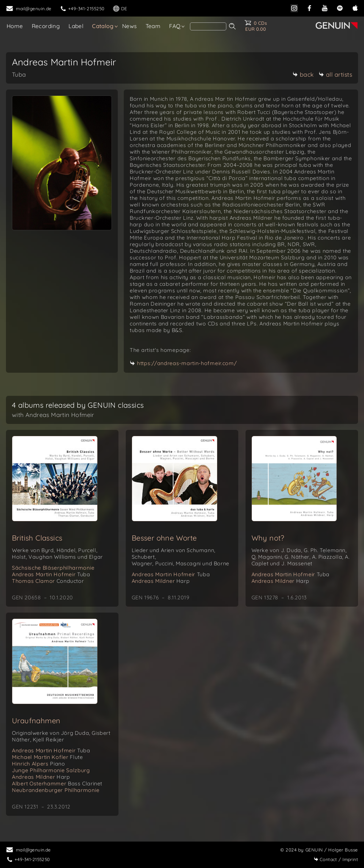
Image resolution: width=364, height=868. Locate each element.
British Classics (37, 538)
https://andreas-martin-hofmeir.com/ (187, 363)
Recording (46, 26)
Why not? (268, 538)
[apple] (355, 7)
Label (76, 26)
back (303, 75)
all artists (336, 75)
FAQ (175, 26)
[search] (208, 26)
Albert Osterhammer (57, 783)
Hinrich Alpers (38, 764)
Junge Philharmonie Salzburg (51, 770)
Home (15, 26)
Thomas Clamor (48, 581)
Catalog (103, 26)
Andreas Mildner (161, 581)
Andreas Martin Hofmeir (51, 574)
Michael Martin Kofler (47, 757)
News (130, 26)
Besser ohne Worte (164, 538)
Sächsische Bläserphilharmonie (53, 568)
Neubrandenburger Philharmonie (56, 790)
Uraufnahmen (36, 721)
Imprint (336, 859)
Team (153, 26)
